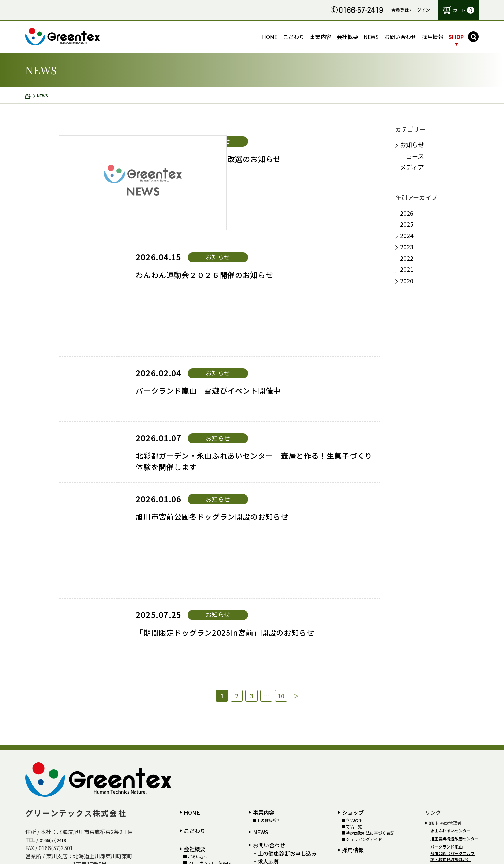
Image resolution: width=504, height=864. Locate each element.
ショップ (353, 634)
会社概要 (195, 670)
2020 (407, 281)
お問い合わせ (269, 666)
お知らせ (412, 145)
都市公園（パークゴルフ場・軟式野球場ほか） (452, 677)
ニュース (412, 156)
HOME (192, 634)
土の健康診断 (269, 641)
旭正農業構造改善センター (455, 660)
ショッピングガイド (364, 661)
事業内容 (264, 634)
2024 (407, 236)
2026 (407, 213)
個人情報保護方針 (273, 690)
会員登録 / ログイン (411, 10)
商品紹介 (354, 641)
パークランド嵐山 (446, 668)
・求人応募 (266, 682)
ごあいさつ (198, 678)
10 (285, 516)
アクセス (195, 691)
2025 (407, 224)
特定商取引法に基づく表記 (370, 654)
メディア (412, 167)
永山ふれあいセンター (450, 652)
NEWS (261, 653)
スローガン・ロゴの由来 (210, 684)
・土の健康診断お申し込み (284, 674)
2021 (407, 269)
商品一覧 (354, 648)
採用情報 (353, 671)
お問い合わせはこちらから (302, 824)
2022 (407, 258)
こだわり (195, 652)
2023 (407, 247)
